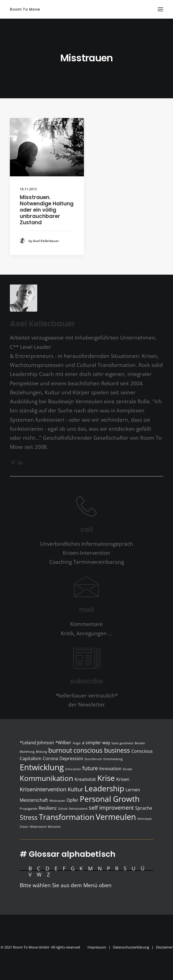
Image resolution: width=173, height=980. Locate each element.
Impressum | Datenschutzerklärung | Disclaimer (130, 947)
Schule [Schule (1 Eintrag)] (63, 809)
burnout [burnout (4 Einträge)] (60, 750)
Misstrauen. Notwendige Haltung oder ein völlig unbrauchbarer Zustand (47, 210)
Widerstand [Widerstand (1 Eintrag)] (38, 827)
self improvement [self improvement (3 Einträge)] (111, 808)
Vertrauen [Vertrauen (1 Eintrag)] (145, 819)
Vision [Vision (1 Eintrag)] (24, 827)
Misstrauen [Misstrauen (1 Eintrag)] (57, 801)
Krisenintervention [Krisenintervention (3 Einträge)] (43, 789)
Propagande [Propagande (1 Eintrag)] (29, 809)
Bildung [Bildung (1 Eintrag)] (41, 752)
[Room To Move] (25, 9)
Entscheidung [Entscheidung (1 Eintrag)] (113, 759)
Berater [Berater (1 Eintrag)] (140, 743)
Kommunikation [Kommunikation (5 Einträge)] (46, 778)
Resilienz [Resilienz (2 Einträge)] (48, 808)
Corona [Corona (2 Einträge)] (50, 758)
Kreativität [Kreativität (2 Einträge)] (85, 779)
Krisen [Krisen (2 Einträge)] (123, 779)
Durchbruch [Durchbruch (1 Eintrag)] (93, 759)
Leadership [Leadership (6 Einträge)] (104, 788)
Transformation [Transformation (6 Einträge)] (67, 817)
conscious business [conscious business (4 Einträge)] (102, 750)
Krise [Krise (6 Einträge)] (106, 778)
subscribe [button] (86, 681)
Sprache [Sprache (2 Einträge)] (144, 808)
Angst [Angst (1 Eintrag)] (77, 743)
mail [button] (86, 610)
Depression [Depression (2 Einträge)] (71, 758)
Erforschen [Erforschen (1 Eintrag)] (73, 769)
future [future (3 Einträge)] (90, 768)
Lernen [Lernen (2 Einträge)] (133, 790)
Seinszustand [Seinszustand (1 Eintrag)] (78, 809)
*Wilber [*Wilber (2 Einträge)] (63, 743)
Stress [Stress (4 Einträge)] (29, 817)
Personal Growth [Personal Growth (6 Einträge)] (110, 799)
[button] (160, 9)
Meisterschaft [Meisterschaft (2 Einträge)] (34, 800)
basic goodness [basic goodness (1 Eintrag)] (122, 743)
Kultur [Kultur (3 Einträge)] (75, 789)
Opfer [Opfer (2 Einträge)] (73, 800)
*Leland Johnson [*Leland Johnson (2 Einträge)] (37, 743)
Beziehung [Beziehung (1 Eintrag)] (27, 752)
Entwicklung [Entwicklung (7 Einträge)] (42, 767)
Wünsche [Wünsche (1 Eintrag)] (54, 827)
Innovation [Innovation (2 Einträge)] (110, 769)
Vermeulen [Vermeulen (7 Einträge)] (116, 817)
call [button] (87, 529)
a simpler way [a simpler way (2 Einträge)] (96, 743)
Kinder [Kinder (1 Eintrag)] (128, 769)
